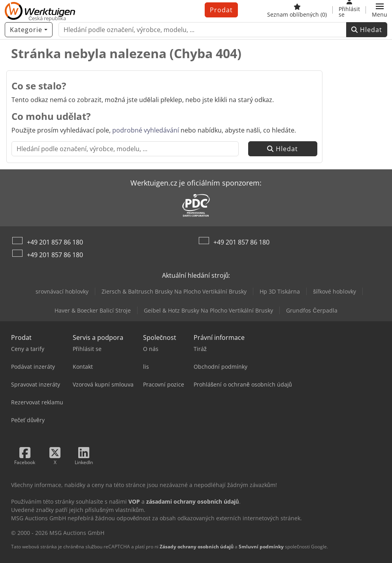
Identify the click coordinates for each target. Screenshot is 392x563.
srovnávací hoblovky (62, 291)
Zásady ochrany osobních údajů (197, 547)
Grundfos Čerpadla (312, 310)
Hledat (367, 30)
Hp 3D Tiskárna (280, 291)
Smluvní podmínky (261, 547)
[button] (380, 10)
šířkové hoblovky (335, 291)
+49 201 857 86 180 (55, 242)
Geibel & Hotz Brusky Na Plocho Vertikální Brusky (208, 310)
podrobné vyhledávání (146, 130)
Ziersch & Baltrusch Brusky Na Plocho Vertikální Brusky (174, 291)
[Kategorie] (29, 30)
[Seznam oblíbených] (297, 10)
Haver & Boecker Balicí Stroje (93, 310)
